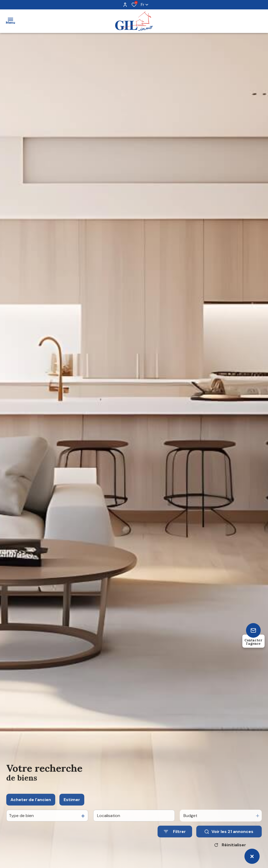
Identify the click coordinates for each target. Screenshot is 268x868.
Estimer (72, 805)
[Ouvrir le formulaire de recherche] (175, 838)
